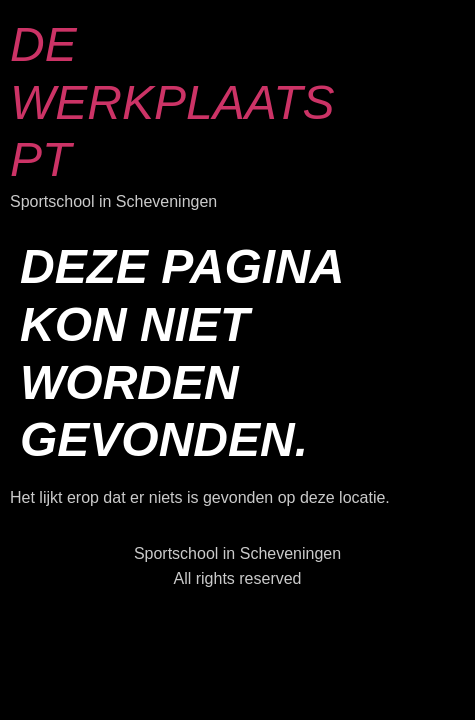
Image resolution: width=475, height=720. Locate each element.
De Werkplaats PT (172, 102)
